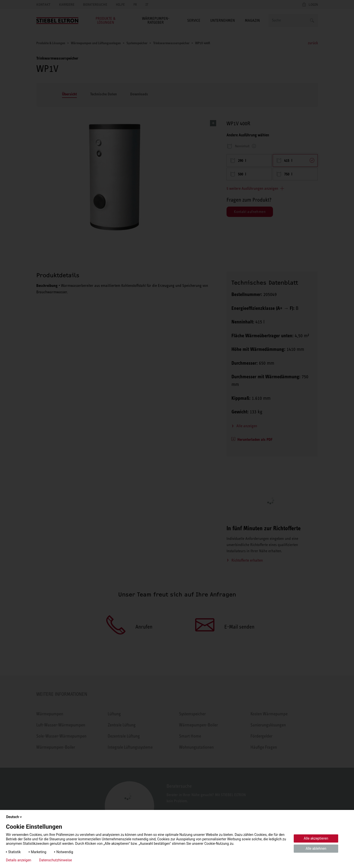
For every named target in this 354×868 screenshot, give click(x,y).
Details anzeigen (19, 860)
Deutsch (14, 817)
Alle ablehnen (316, 848)
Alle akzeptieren (316, 838)
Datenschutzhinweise (55, 860)
